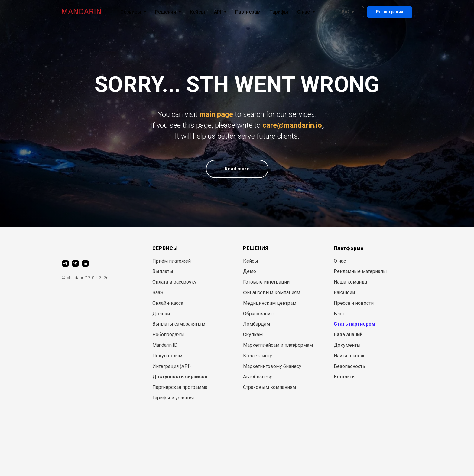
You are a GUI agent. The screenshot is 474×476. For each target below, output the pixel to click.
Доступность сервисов (180, 377)
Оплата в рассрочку (174, 282)
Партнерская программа (180, 387)
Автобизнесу (258, 377)
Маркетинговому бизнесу (272, 366)
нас (342, 261)
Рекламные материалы (360, 271)
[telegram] (65, 263)
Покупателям (167, 356)
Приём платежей (172, 261)
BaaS (158, 292)
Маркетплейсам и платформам (278, 345)
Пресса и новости (354, 303)
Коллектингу (258, 356)
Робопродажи (168, 335)
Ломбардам (256, 324)
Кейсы (197, 12)
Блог (339, 314)
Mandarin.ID (165, 345)
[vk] (75, 263)
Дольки (161, 314)
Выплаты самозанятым (179, 324)
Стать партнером (354, 324)
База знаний (348, 335)
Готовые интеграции (266, 282)
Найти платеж (349, 356)
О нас (306, 12)
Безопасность (349, 366)
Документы (347, 345)
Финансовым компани (269, 292)
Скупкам (253, 335)
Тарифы (279, 12)
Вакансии (344, 292)
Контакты (345, 377)
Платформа (349, 248)
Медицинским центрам (270, 303)
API (220, 12)
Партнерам (248, 12)
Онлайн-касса (168, 303)
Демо (250, 271)
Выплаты (163, 271)
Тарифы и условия (173, 398)
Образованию (259, 314)
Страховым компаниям (269, 387)
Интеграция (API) (172, 366)
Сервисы (133, 12)
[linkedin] (85, 263)
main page (216, 114)
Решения (168, 12)
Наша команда (350, 282)
